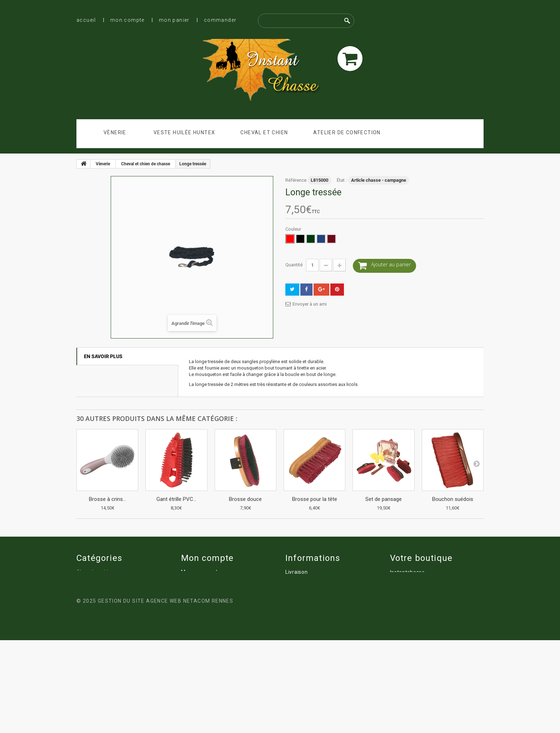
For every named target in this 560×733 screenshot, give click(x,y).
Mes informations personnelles (220, 602)
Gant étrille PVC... (176, 499)
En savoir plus (103, 356)
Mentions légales (306, 582)
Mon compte (127, 20)
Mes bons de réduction (209, 612)
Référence (296, 180)
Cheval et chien (264, 132)
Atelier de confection (347, 132)
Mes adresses (198, 592)
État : (342, 180)
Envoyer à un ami (310, 304)
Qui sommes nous (308, 602)
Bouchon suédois (453, 499)
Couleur (294, 229)
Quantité (294, 265)
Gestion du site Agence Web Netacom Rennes (166, 694)
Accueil (86, 20)
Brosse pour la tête (315, 499)
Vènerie (115, 132)
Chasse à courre (306, 662)
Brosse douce (245, 499)
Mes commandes (202, 572)
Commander (220, 20)
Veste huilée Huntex (184, 132)
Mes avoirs (194, 582)
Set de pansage (384, 499)
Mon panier (174, 20)
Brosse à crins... (107, 499)
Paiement (297, 612)
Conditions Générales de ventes (325, 592)
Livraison (296, 572)
